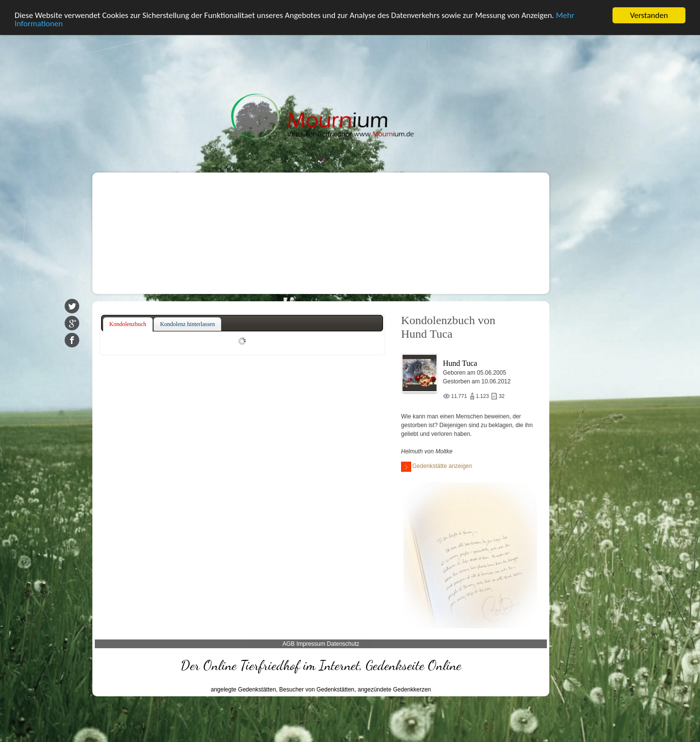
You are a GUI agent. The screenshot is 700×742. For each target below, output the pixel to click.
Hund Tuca (460, 363)
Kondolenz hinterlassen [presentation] (187, 324)
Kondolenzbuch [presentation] (128, 324)
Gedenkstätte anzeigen (437, 467)
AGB (289, 644)
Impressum (311, 644)
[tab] (128, 324)
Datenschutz (343, 644)
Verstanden (649, 15)
